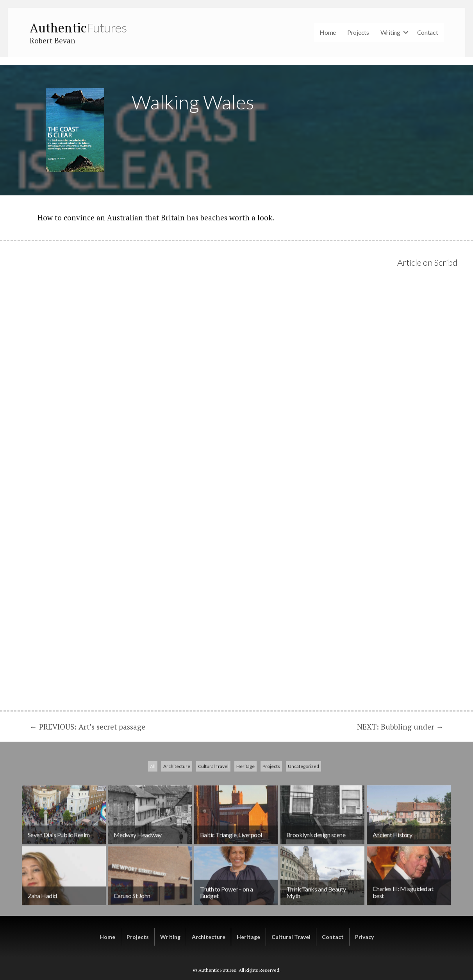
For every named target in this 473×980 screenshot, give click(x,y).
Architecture (177, 820)
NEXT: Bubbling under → (400, 727)
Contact (428, 32)
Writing (390, 32)
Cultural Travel (213, 820)
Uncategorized (303, 820)
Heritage (245, 820)
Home (328, 32)
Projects (358, 32)
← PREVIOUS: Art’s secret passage (87, 727)
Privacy (364, 937)
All (153, 820)
